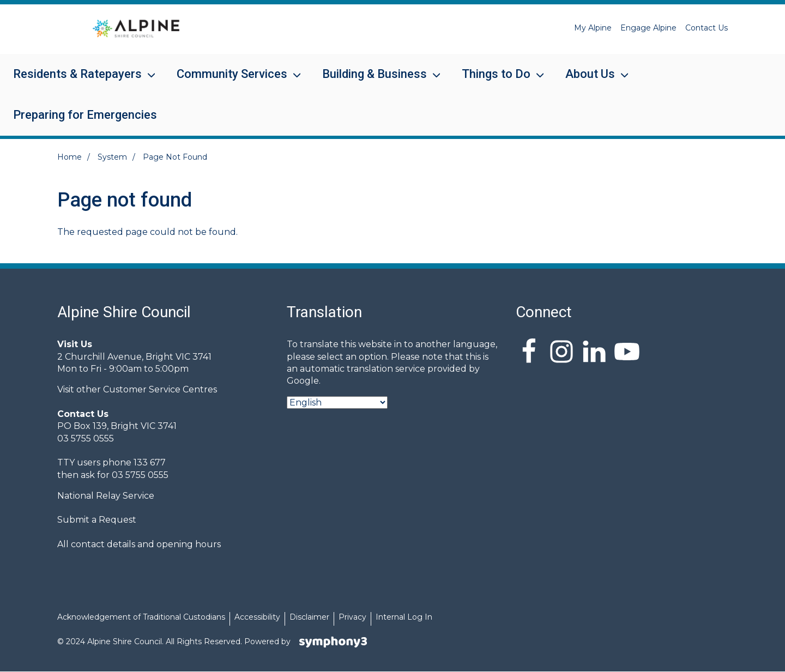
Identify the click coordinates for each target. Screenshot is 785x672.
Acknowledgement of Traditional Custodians (141, 617)
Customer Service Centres (160, 389)
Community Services (232, 81)
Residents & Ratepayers (77, 81)
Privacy (352, 617)
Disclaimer (309, 617)
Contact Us (706, 28)
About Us (590, 81)
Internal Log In (404, 617)
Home (70, 157)
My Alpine (593, 28)
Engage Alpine (648, 28)
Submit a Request (97, 520)
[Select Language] (337, 402)
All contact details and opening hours (139, 544)
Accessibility (257, 617)
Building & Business (375, 81)
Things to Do (496, 81)
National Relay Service (106, 496)
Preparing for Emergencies (85, 115)
